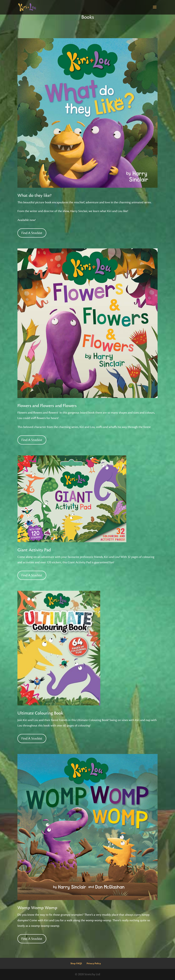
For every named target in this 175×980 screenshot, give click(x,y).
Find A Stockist (32, 233)
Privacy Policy (94, 963)
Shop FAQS (76, 963)
